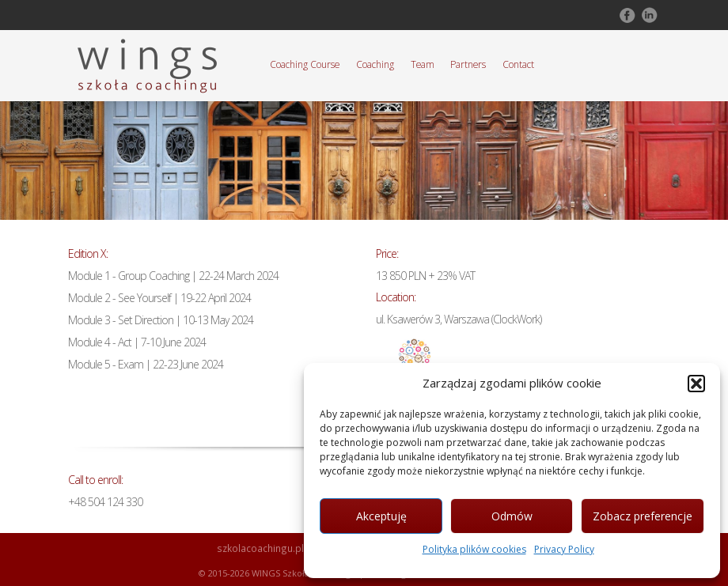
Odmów (512, 516)
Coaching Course (305, 64)
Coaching (375, 64)
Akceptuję (381, 516)
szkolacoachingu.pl (260, 548)
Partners (468, 64)
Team (423, 64)
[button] (696, 384)
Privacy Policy (564, 549)
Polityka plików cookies (474, 549)
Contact (518, 64)
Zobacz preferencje (643, 516)
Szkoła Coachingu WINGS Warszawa (147, 66)
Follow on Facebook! (626, 15)
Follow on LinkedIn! (648, 15)
